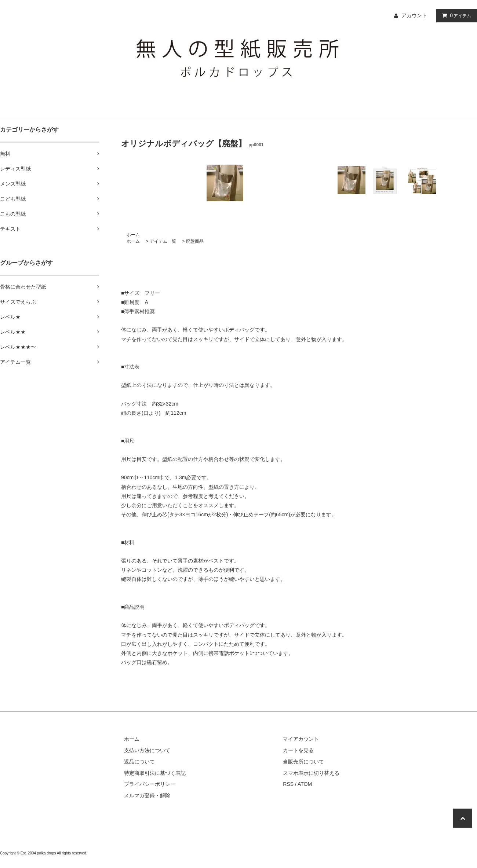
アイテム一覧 (163, 241)
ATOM (305, 784)
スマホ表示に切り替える (311, 773)
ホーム (133, 235)
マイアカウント (301, 739)
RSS (288, 784)
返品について (139, 762)
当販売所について (303, 762)
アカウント (414, 15)
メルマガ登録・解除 (147, 795)
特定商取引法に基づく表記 (155, 773)
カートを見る (298, 750)
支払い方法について (147, 750)
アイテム (455, 15)
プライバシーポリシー (150, 784)
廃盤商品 (195, 241)
